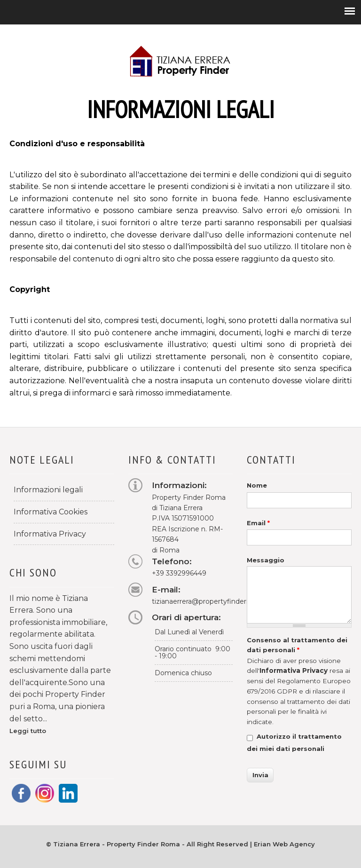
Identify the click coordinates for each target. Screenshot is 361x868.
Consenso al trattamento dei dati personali (297, 645)
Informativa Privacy (50, 534)
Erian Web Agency (284, 844)
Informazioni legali (48, 490)
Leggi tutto (28, 731)
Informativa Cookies (51, 512)
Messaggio (266, 560)
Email (258, 523)
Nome (257, 485)
